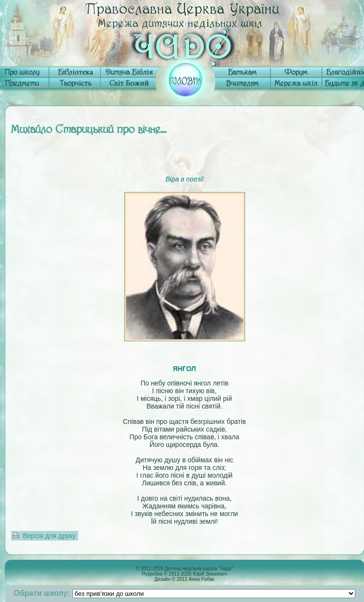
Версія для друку (49, 536)
